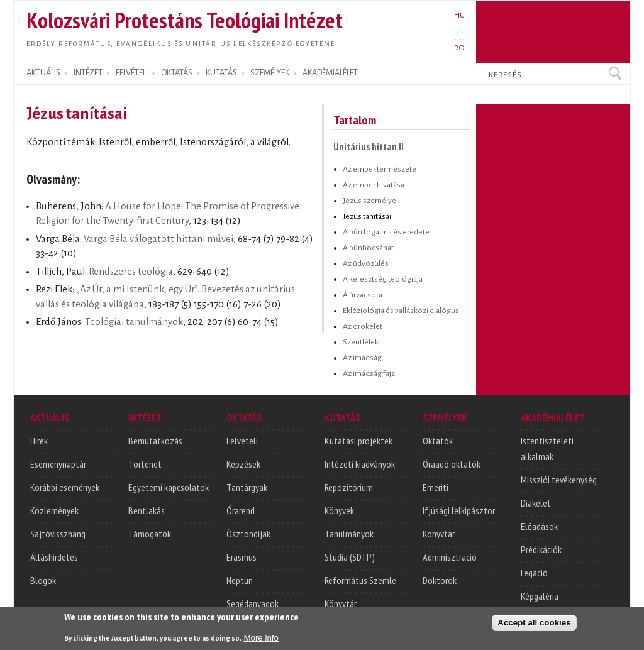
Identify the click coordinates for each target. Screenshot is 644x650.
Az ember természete (380, 169)
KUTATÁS (221, 73)
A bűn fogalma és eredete (386, 232)
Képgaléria (540, 596)
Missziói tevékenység (559, 480)
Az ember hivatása (374, 185)
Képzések (243, 464)
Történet (145, 464)
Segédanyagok (253, 603)
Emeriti (436, 487)
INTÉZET (88, 73)
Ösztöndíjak (248, 534)
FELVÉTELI (132, 73)
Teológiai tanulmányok (134, 322)
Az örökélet (363, 326)
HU (459, 15)
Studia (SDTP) (350, 557)
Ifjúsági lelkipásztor (459, 510)
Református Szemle (360, 580)
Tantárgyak (247, 487)
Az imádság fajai (370, 373)
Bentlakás (147, 510)
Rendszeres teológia (131, 272)
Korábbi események (65, 487)
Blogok (43, 580)
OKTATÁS (177, 73)
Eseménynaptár (58, 464)
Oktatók (438, 441)
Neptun (240, 580)
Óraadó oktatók (452, 464)
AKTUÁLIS (43, 73)
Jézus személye (369, 201)
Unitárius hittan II (369, 146)
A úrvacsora (363, 295)
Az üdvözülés (366, 263)
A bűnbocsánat (368, 248)
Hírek (39, 441)
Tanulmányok (349, 534)
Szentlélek (361, 342)
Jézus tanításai (367, 216)
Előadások (539, 526)
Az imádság (362, 358)
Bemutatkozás (155, 441)
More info (261, 641)
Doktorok (440, 580)
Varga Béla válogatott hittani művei (158, 239)
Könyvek (339, 510)
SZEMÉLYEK (270, 73)
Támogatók (150, 534)
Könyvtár (341, 603)
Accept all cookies (534, 626)
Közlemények (54, 510)
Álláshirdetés (54, 557)
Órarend (241, 510)
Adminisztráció (450, 557)
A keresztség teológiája (383, 279)
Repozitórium (349, 487)
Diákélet (536, 503)
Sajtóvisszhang (58, 534)
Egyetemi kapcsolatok (169, 487)
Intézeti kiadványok (360, 464)
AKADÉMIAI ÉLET (330, 73)
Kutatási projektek (358, 441)
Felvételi (242, 441)
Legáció (534, 573)
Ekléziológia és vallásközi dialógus (401, 311)
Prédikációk (541, 549)
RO (459, 48)
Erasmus (241, 557)
